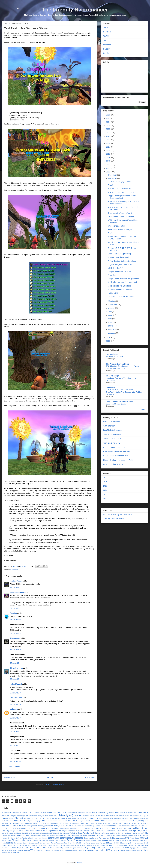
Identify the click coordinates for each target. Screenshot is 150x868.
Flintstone (87, 826)
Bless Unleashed (104, 818)
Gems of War (54, 828)
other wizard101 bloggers (71, 838)
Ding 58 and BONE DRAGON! (120, 272)
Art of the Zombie (48, 816)
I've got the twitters (17, 831)
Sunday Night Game (36, 845)
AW (96, 816)
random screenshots (133, 841)
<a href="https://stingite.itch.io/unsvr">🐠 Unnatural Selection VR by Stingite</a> (124, 78)
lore (48, 833)
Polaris (46, 841)
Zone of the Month (13, 853)
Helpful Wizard (16, 684)
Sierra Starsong (16, 668)
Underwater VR (117, 848)
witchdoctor (97, 850)
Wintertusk (89, 850)
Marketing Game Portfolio (79, 833)
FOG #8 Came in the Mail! (118, 257)
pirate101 (144, 838)
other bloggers (43, 838)
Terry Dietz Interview (112, 443)
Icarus (27, 831)
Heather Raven (16, 581)
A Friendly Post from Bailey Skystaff (122, 282)
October (112, 301)
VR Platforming (49, 850)
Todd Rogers (72, 848)
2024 (108, 122)
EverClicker (119, 823)
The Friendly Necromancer (75, 10)
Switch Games (69, 845)
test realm (109, 845)
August (111, 308)
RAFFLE (105, 840)
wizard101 (106, 850)
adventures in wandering (78, 813)
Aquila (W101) (38, 816)
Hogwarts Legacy (122, 828)
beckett (136, 816)
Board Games (114, 818)
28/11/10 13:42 (16, 732)
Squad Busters (7, 845)
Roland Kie (68, 843)
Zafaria (4, 853)
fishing (81, 826)
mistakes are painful (131, 833)
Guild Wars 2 (100, 828)
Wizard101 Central (118, 850)
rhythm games (32, 843)
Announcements (141, 812)
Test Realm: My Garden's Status (121, 192)
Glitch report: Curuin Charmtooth (121, 217)
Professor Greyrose (61, 841)
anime (131, 813)
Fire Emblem (75, 826)
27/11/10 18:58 (16, 693)
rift (38, 843)
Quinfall (99, 841)
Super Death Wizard (49, 845)
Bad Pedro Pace (127, 816)
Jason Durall (71, 831)
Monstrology (53, 835)
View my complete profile (113, 518)
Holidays (131, 828)
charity (65, 821)
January (112, 333)
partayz (105, 838)
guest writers (91, 828)
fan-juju (43, 826)
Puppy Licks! (113, 293)
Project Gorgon (74, 840)
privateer (51, 841)
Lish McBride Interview (112, 430)
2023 (108, 126)
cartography (38, 821)
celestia (46, 821)
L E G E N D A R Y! (116, 268)
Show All (143, 410)
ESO (113, 823)
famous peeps (28, 826)
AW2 (99, 816)
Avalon (92, 816)
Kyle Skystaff (139, 831)
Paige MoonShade (17, 592)
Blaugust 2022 (51, 818)
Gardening (14, 570)
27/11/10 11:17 (16, 587)
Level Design (17, 833)
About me (46, 813)
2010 (108, 172)
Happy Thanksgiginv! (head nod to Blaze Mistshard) (122, 197)
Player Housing (19, 840)
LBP (147, 831)
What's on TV (64, 850)
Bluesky (106, 49)
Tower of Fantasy (82, 848)
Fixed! (110, 185)
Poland (42, 841)
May (110, 319)
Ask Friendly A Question (68, 815)
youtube (145, 850)
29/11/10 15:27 (16, 745)
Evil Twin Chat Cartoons (13, 826)
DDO (17, 823)
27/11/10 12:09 (16, 619)
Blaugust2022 (73, 818)
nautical (115, 835)
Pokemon (36, 840)
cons (129, 821)
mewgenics (108, 833)
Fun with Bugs (7, 828)
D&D (7, 823)
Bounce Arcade (123, 818)
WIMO (76, 850)
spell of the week (134, 843)
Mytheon (109, 835)
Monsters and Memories (42, 835)
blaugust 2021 (40, 818)
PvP (95, 840)
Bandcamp (108, 53)
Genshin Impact (64, 828)
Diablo (26, 823)
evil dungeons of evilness (139, 823)
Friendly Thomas (132, 826)
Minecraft (120, 833)
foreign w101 (94, 826)
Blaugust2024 (93, 818)
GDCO (47, 828)
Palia (100, 838)
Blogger (79, 863)
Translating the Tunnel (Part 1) (120, 213)
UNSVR (144, 848)
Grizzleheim (82, 828)
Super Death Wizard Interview (115, 456)
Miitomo (115, 833)
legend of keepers (7, 833)
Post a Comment (14, 766)
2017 (108, 147)
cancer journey (20, 821)
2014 (108, 158)
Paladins (95, 838)
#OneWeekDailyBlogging (10, 813)
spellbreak (145, 843)
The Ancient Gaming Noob (117, 364)
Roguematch (60, 843)
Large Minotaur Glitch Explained (121, 297)
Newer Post (9, 778)
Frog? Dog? (113, 275)
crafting (141, 821)
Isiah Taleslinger (60, 831)
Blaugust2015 (63, 818)
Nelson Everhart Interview (125, 835)
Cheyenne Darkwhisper (86, 821)
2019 (108, 140)
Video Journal (18, 850)
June (110, 315)
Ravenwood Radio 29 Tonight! (120, 229)
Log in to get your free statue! (120, 264)
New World (5, 838)
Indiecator (110, 388)
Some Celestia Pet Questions (120, 289)
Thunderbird (15, 638)
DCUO (12, 823)
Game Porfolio (30, 828)
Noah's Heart (33, 838)
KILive (130, 831)
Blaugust (19, 818)
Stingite (27, 845)
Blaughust (11, 818)
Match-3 (93, 833)
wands (57, 850)
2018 (108, 143)
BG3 (141, 816)
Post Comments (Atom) (55, 784)
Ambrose (112, 813)
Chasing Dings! (113, 376)
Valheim (9, 850)
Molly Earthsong (23, 835)
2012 (108, 165)
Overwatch (88, 838)
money (32, 835)
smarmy (125, 843)
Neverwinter (138, 835)
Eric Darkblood (16, 698)
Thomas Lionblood (41, 848)
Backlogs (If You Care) (115, 356)
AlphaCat (88, 813)
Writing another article (117, 226)
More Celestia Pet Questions (119, 286)
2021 (108, 133)
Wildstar (71, 850)
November (113, 178)
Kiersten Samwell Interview (114, 447)
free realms (112, 826)
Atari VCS (86, 816)
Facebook (107, 32)
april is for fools (28, 816)
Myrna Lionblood (100, 835)
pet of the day (114, 838)
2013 (108, 161)
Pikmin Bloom (134, 838)
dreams (72, 823)
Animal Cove (124, 813)
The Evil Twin (133, 845)
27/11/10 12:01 (16, 608)
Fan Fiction (37, 826)
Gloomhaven (73, 828)
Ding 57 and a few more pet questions (123, 279)
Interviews (38, 831)
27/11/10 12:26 (16, 649)
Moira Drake (12, 835)
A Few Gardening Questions (119, 182)
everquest (126, 823)
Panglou (13, 613)
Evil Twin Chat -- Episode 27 (119, 189)
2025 (108, 118)
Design (21, 823)
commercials (110, 821)
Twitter (106, 28)
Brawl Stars (132, 818)
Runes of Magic (106, 843)
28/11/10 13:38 (16, 718)
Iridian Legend (48, 831)
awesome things (108, 816)
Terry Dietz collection (86, 845)
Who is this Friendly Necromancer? (118, 514)
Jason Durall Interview (112, 439)
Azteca (119, 816)
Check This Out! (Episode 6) (119, 254)
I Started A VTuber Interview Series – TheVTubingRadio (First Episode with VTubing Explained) (124, 392)
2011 (108, 168)
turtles (104, 848)
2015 (108, 154)
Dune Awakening (82, 823)
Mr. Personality (69, 835)
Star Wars (16, 845)
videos (27, 850)
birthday (5, 818)
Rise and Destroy (45, 843)
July (110, 312)
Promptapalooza (87, 840)
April (110, 322)
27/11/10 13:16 (16, 679)
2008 (108, 341)
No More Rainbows (22, 838)
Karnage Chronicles (96, 831)
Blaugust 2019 (29, 818)
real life (10, 843)
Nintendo (12, 838)
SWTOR (77, 845)
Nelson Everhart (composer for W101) (119, 460)
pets (127, 838)
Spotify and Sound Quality (116, 404)
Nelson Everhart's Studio (113, 464)
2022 (108, 129)
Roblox (53, 843)
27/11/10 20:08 (16, 704)
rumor (98, 843)
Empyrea (92, 823)
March (111, 326)
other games (54, 838)
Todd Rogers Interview (112, 434)
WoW (132, 850)
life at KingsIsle (27, 833)
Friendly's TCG (143, 826)
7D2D (30, 813)
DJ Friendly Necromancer (59, 823)
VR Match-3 (38, 850)
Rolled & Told (76, 843)
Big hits (145, 816)
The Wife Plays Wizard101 (20, 848)
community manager (121, 821)
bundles (140, 818)
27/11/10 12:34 (16, 663)
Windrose (82, 850)
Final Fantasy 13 (66, 826)
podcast (29, 840)
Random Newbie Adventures (118, 841)
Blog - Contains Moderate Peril (119, 402)
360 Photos (23, 813)
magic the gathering (62, 833)
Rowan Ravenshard (88, 843)
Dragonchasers (113, 354)
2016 (108, 150)
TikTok (66, 848)
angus (117, 813)
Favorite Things (53, 826)
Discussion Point (44, 823)
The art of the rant (120, 845)
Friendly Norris (121, 826)
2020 (108, 136)
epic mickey (108, 823)
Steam (22, 845)
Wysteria (137, 850)
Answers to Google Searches (12, 816)
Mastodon (107, 45)
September (113, 304)
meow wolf (100, 833)
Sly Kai (120, 843)
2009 (108, 337)
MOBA (140, 833)
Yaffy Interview (109, 426)
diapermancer (34, 823)
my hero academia (86, 835)
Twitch (106, 40)
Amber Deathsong (100, 812)
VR (32, 850)
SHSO (115, 843)
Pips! (110, 233)
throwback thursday (57, 848)
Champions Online (56, 821)
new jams (145, 835)
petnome (122, 838)
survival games (60, 845)
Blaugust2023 (82, 818)
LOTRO (52, 833)
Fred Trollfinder (103, 826)
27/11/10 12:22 (16, 633)
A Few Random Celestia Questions (122, 261)
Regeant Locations (20, 843)
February (112, 329)
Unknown (14, 709)
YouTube (107, 36)
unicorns (126, 848)
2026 (108, 115)
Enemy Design (99, 823)
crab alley (135, 821)
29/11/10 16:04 (16, 761)
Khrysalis (107, 831)
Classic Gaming (100, 821)
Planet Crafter (7, 840)
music (78, 835)
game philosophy (19, 828)
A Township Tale (37, 813)
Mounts (60, 835)
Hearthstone (111, 828)
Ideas (32, 831)
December (113, 175)
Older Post (90, 778)
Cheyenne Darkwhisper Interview (117, 451)
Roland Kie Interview (112, 422)
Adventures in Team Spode (59, 813)
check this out (73, 821)
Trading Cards (95, 848)
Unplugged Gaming (136, 848)
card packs (30, 821)
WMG (128, 850)
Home (50, 778)
